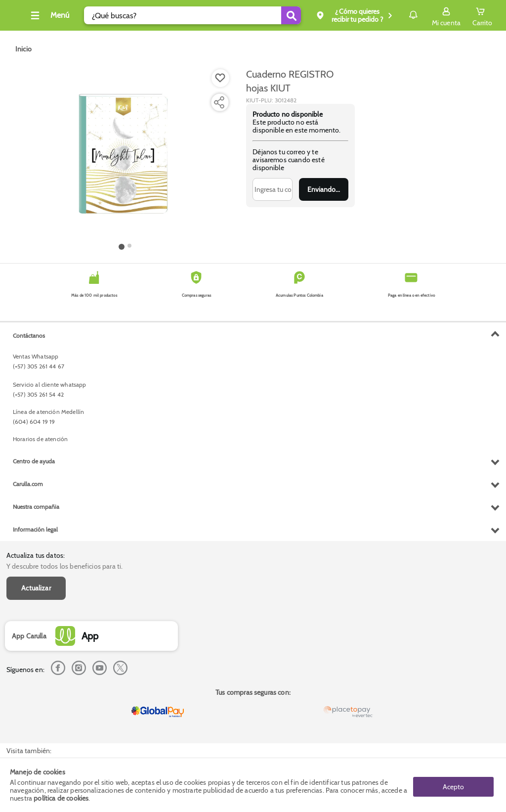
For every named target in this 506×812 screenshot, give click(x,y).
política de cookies (61, 798)
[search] (189, 15)
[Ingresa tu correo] (273, 189)
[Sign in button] (446, 15)
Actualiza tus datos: (36, 336)
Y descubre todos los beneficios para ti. (64, 347)
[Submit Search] (271, 15)
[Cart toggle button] (482, 15)
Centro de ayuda (34, 663)
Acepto (453, 785)
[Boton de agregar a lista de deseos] (220, 78)
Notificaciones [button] (399, 15)
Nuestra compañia (36, 709)
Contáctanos (29, 538)
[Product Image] (125, 154)
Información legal (35, 732)
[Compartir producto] (219, 102)
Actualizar (36, 368)
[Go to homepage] (23, 49)
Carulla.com (28, 686)
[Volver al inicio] (19, 18)
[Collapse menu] (61, 15)
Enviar (323, 189)
